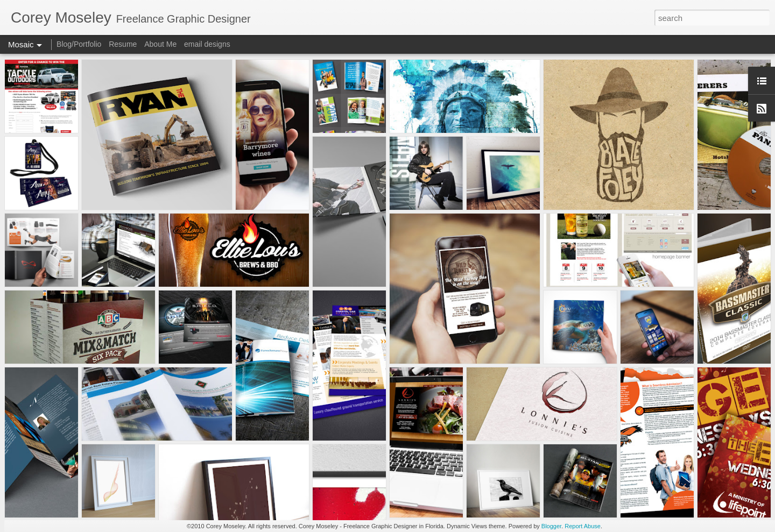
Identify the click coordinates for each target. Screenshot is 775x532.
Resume (123, 44)
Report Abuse (583, 526)
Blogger (551, 526)
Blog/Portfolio (79, 44)
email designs (207, 44)
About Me (160, 44)
